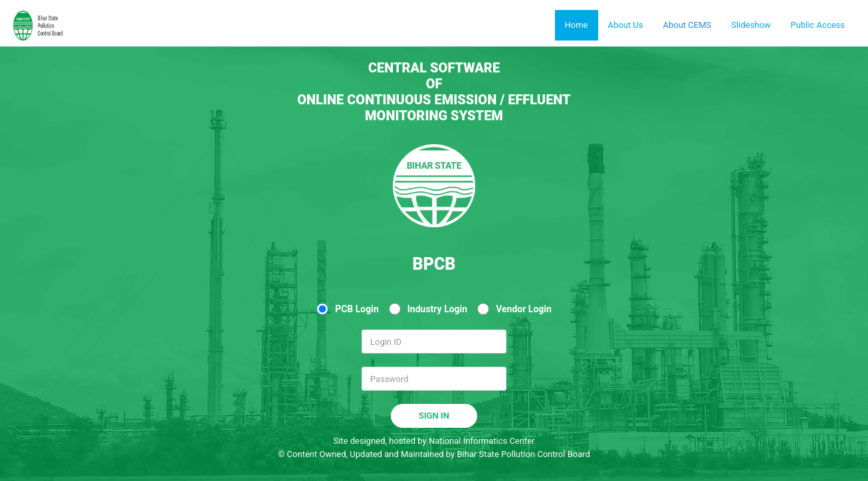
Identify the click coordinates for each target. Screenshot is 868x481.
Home (577, 25)
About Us (626, 25)
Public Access (818, 25)
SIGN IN (434, 416)
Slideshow (751, 25)
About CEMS (687, 25)
